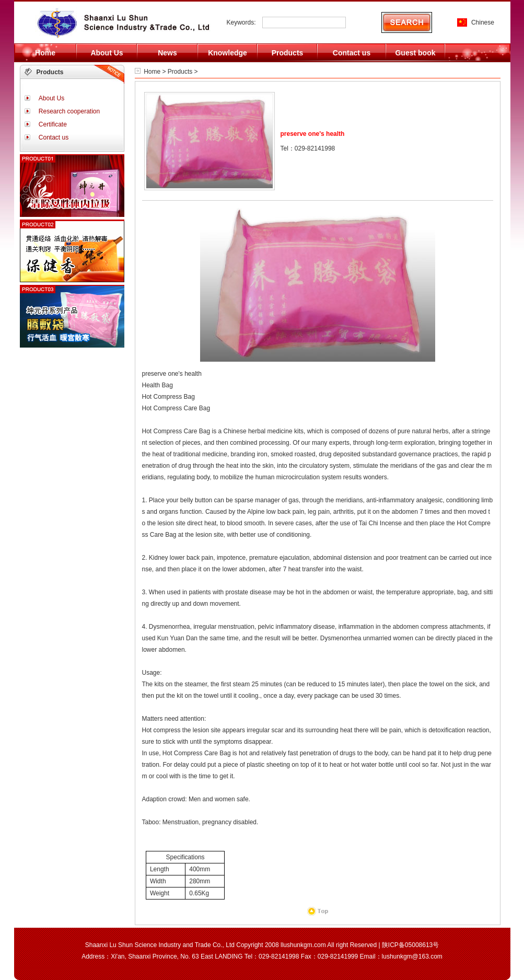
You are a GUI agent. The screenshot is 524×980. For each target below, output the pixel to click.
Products (180, 72)
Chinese (483, 22)
